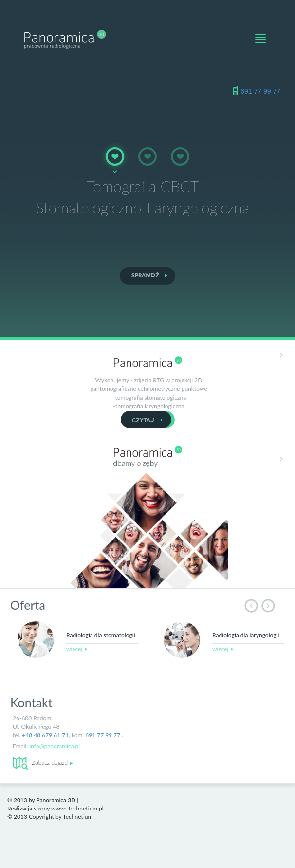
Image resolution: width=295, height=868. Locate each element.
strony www (49, 808)
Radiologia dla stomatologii (101, 635)
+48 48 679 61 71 (45, 735)
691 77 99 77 (260, 91)
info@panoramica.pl (55, 746)
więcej (77, 649)
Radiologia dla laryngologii (246, 635)
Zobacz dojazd (43, 762)
